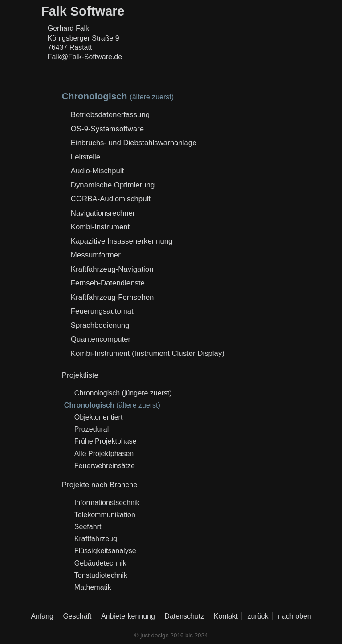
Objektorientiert (99, 417)
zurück (258, 616)
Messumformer (96, 255)
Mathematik (93, 587)
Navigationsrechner (103, 213)
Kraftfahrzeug (96, 539)
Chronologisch (97, 393)
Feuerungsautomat (102, 311)
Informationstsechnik (107, 503)
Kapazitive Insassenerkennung (122, 241)
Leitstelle (85, 157)
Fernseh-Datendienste (108, 283)
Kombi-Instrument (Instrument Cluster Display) (148, 353)
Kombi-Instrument (100, 227)
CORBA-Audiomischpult (111, 199)
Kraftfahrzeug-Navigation (112, 269)
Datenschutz (184, 616)
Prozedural (92, 429)
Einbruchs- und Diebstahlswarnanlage (134, 143)
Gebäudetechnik (100, 563)
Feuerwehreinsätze (105, 466)
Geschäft (77, 616)
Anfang (42, 616)
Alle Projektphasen (104, 454)
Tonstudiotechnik (101, 575)
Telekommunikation (105, 515)
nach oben (295, 616)
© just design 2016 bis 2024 (171, 635)
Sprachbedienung (100, 325)
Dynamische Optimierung (113, 185)
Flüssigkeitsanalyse (105, 551)
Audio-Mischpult (97, 171)
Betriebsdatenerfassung (110, 115)
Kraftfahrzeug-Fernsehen (112, 297)
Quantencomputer (101, 339)
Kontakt (226, 616)
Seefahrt (88, 527)
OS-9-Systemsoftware (107, 129)
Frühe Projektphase (106, 441)
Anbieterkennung (128, 616)
